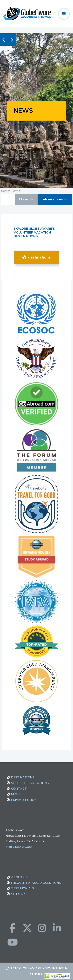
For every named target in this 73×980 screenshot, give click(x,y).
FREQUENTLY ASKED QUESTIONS (36, 883)
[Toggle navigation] (64, 14)
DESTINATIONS (36, 257)
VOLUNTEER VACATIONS (30, 783)
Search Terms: (11, 191)
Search (26, 199)
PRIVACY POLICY (24, 800)
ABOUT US (19, 877)
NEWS (16, 794)
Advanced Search (55, 199)
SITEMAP (18, 894)
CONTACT (19, 789)
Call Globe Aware (19, 847)
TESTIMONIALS (23, 888)
